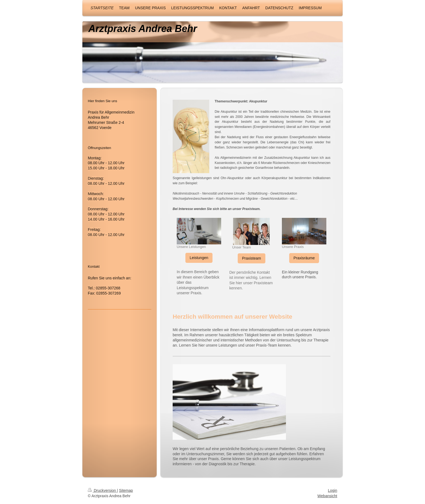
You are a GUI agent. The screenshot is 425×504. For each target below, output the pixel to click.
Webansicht (327, 496)
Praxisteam (252, 258)
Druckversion (102, 490)
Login (333, 490)
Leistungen (199, 258)
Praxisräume (304, 258)
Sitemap (126, 490)
